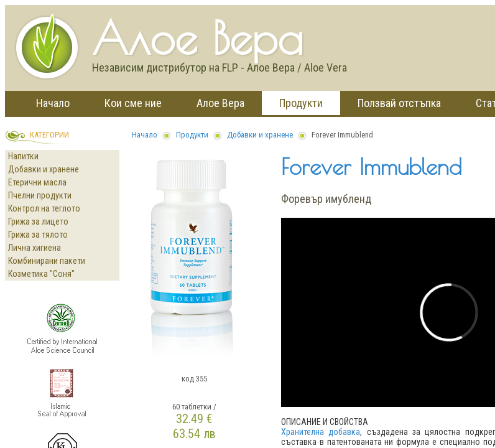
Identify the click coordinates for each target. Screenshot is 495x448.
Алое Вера (220, 103)
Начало (53, 103)
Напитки (23, 156)
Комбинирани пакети (47, 261)
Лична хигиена (35, 248)
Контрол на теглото (44, 208)
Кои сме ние (133, 103)
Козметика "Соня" (41, 274)
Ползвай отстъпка (399, 103)
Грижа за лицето (38, 222)
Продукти (301, 103)
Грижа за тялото (38, 235)
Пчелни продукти (40, 195)
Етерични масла (37, 182)
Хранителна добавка (321, 432)
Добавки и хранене (44, 169)
